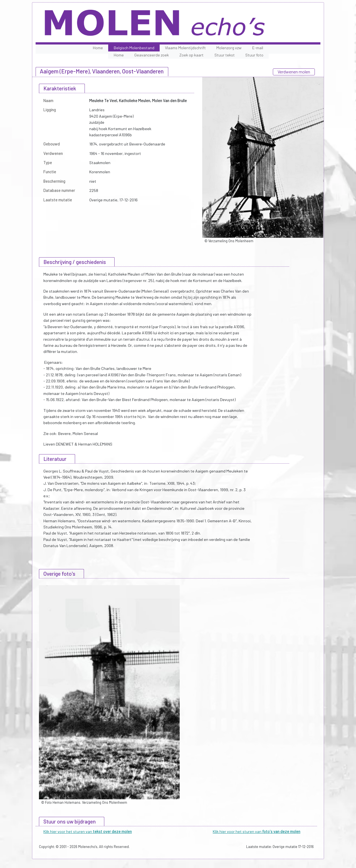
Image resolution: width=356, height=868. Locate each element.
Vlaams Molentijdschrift (185, 48)
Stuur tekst (225, 55)
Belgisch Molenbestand (134, 48)
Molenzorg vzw (229, 48)
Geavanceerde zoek (152, 55)
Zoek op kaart (191, 55)
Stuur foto (254, 55)
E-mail (258, 48)
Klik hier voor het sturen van (88, 831)
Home (98, 48)
